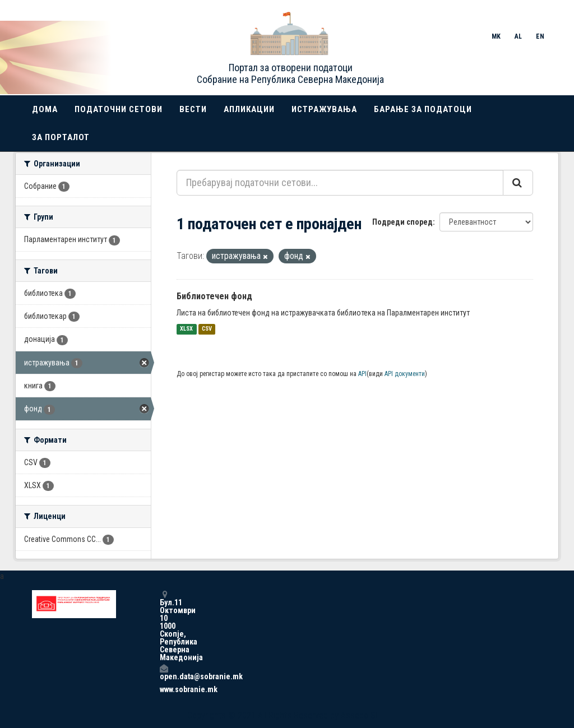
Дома (45, 109)
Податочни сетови (119, 109)
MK (496, 36)
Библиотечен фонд (214, 296)
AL (518, 36)
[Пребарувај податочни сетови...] (340, 183)
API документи (405, 374)
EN (540, 36)
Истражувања (324, 109)
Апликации (249, 109)
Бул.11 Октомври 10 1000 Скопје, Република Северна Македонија (164, 626)
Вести (193, 109)
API (362, 374)
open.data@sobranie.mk (164, 672)
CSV (207, 329)
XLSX (186, 329)
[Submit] (518, 183)
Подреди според (402, 222)
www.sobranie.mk (164, 689)
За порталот (61, 137)
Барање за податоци (423, 109)
